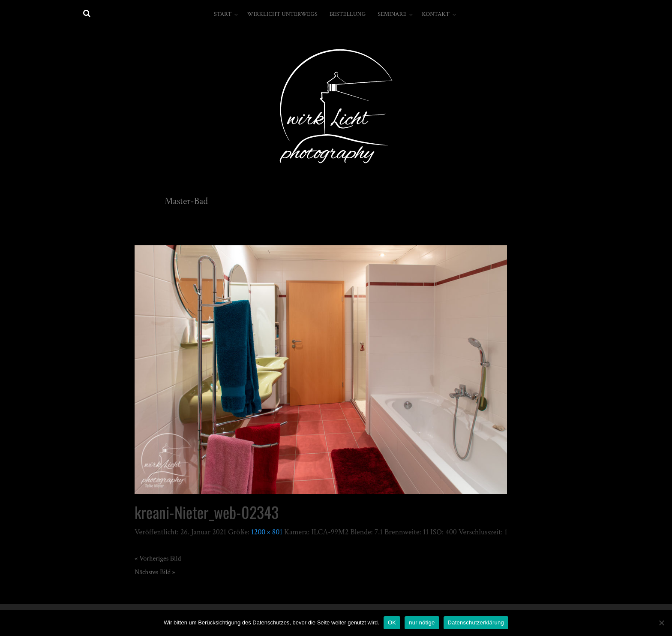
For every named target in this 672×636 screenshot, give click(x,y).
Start (223, 14)
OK (392, 622)
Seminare (392, 14)
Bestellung (348, 14)
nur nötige (422, 622)
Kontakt (436, 14)
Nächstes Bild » (155, 572)
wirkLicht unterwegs (282, 14)
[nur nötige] (661, 623)
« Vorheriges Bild (158, 559)
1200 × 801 (267, 532)
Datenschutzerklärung (476, 622)
